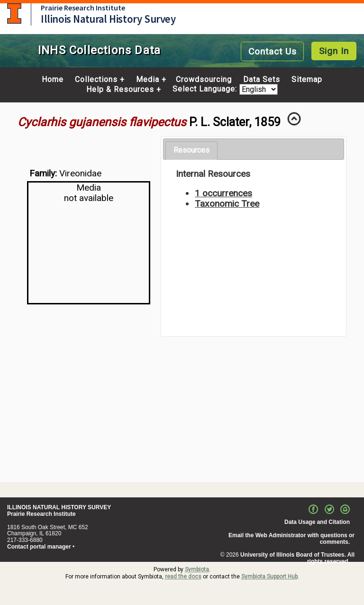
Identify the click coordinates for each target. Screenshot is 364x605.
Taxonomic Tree (227, 204)
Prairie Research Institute (83, 8)
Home (53, 80)
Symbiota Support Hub (269, 577)
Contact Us (273, 51)
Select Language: (206, 89)
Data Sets (262, 80)
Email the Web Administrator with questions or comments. (291, 539)
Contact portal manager (39, 547)
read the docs (183, 577)
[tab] (191, 151)
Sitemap (307, 80)
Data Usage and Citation (317, 522)
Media (148, 80)
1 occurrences (223, 193)
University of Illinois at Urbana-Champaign (14, 14)
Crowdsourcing (204, 80)
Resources (191, 150)
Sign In (334, 51)
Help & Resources (120, 90)
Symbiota (197, 569)
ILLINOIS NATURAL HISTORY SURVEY (59, 507)
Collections (96, 80)
